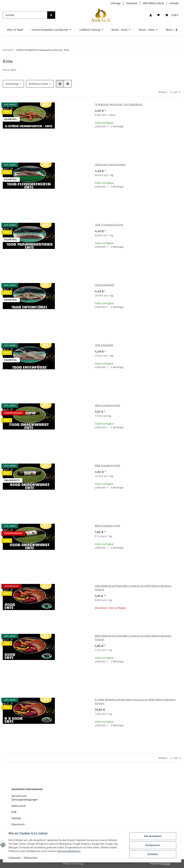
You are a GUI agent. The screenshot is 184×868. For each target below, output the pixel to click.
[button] (151, 15)
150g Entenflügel (104, 285)
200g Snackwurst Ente (108, 405)
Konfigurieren (153, 845)
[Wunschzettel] (158, 15)
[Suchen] (25, 15)
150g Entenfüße (104, 345)
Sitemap (16, 818)
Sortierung (12, 84)
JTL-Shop (166, 864)
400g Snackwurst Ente (108, 465)
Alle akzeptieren (153, 836)
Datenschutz (31, 858)
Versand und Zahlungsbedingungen (25, 798)
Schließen (153, 854)
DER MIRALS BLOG (153, 3)
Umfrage (116, 3)
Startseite (132, 3)
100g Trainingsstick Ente (109, 225)
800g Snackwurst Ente (108, 526)
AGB (14, 812)
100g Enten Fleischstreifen (110, 164)
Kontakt (174, 3)
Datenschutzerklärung (69, 851)
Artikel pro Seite (38, 84)
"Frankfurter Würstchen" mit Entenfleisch (119, 104)
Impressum (15, 858)
